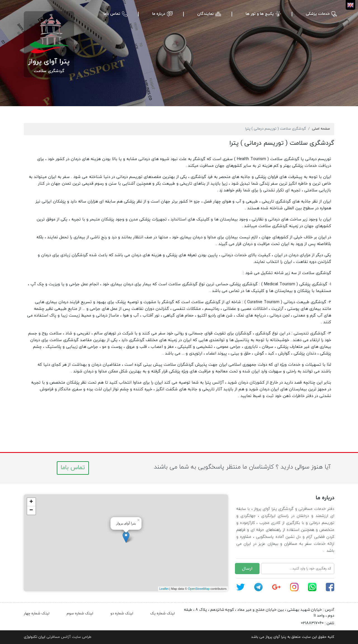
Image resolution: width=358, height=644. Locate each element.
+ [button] (31, 502)
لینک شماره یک (162, 614)
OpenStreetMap (199, 589)
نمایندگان (205, 14)
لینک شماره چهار (37, 614)
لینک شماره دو (122, 614)
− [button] (31, 510)
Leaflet (164, 589)
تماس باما (112, 14)
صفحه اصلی (321, 129)
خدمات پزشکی (318, 14)
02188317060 (312, 623)
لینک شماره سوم (80, 614)
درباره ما (159, 14)
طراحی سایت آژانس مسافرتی (69, 637)
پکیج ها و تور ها (260, 14)
